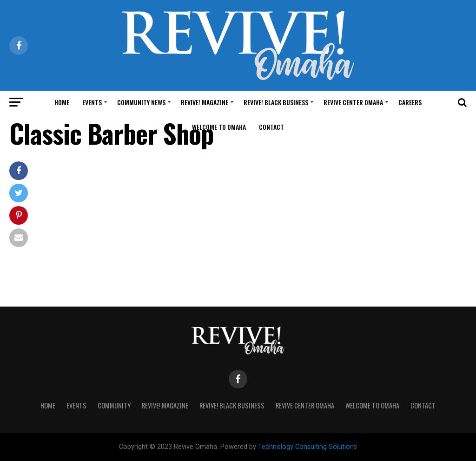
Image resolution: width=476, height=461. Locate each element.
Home (62, 102)
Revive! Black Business (276, 102)
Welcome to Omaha (219, 127)
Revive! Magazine (205, 102)
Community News (141, 102)
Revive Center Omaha (353, 102)
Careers (410, 102)
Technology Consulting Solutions (307, 447)
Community (114, 405)
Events (92, 102)
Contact (271, 127)
